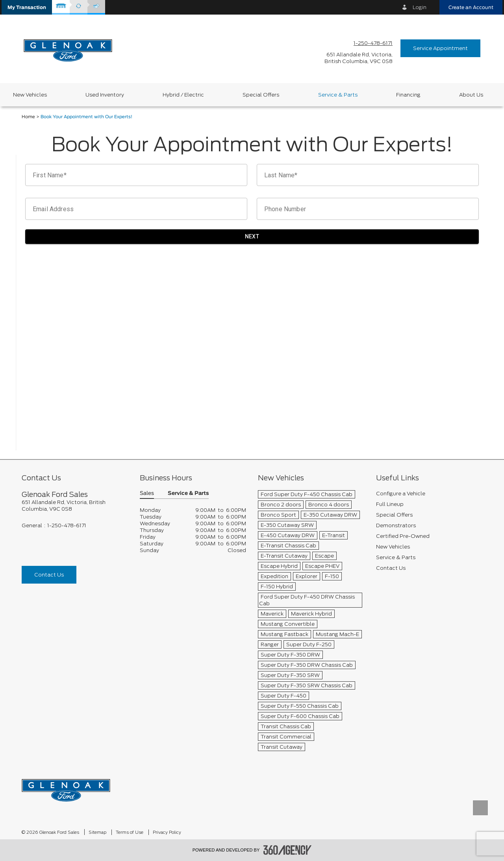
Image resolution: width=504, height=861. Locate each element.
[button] (27, 7)
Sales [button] (147, 494)
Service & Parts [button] (188, 494)
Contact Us (49, 575)
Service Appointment (440, 48)
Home (28, 117)
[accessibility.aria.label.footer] (287, 850)
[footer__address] (75, 506)
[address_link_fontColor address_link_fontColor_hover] (359, 58)
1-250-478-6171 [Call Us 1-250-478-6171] (373, 43)
